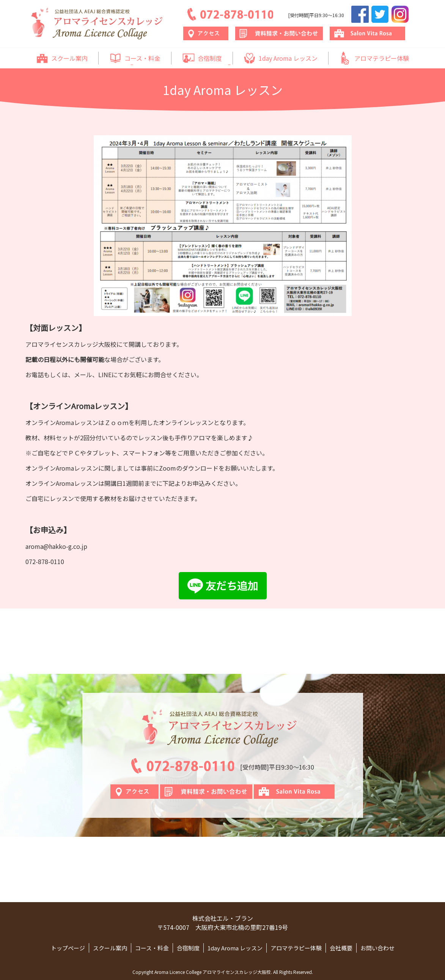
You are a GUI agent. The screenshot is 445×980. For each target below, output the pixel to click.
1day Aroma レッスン (281, 58)
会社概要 (341, 948)
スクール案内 (62, 58)
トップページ (68, 948)
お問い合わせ (377, 948)
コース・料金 (135, 58)
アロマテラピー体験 (374, 58)
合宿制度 (202, 58)
